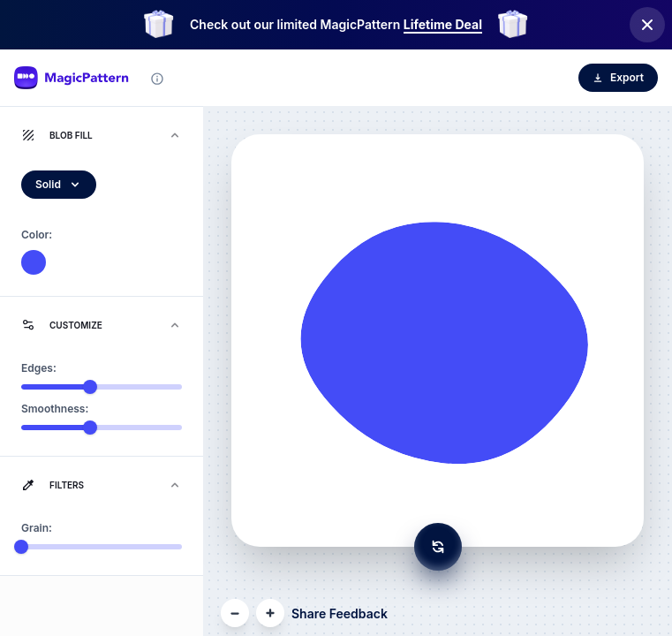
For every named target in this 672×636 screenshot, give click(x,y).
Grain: (37, 528)
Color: (37, 235)
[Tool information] (157, 79)
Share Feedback (340, 613)
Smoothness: (55, 409)
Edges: (39, 368)
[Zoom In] (270, 613)
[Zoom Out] (235, 613)
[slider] (90, 387)
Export (618, 77)
